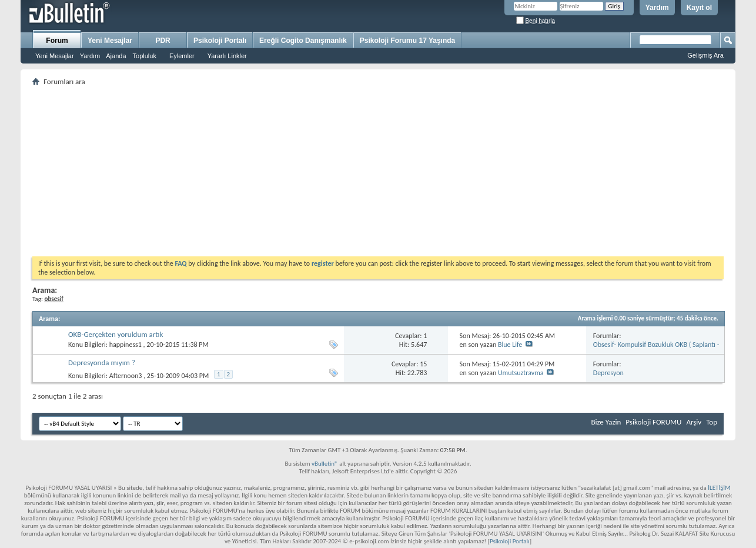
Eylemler (182, 56)
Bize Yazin (606, 422)
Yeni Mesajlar (55, 56)
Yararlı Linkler (227, 56)
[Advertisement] (378, 171)
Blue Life (510, 345)
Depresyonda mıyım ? (102, 362)
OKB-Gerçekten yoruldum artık (116, 334)
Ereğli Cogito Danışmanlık (303, 41)
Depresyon (608, 373)
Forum (57, 41)
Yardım (657, 8)
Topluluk (145, 56)
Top (712, 422)
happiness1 (126, 345)
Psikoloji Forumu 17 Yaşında (408, 41)
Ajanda (116, 56)
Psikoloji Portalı (220, 41)
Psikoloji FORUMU (653, 422)
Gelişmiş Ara (705, 55)
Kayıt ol (699, 8)
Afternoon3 (126, 376)
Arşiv (694, 422)
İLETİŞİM (719, 488)
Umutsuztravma (521, 373)
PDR (163, 41)
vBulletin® (325, 464)
